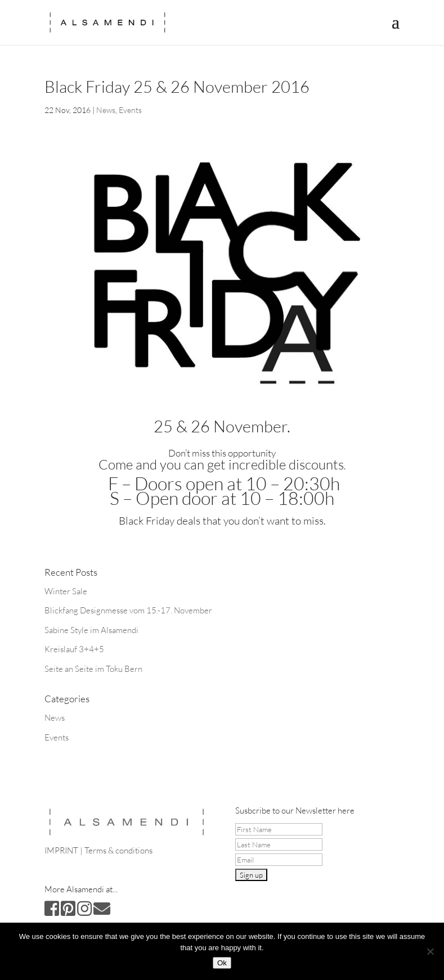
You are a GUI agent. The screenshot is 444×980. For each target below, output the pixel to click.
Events (130, 110)
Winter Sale (66, 591)
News (106, 110)
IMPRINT (61, 850)
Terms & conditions (118, 850)
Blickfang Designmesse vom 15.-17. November (128, 610)
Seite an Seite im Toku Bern (93, 669)
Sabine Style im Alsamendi (91, 630)
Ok (222, 963)
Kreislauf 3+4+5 (74, 649)
